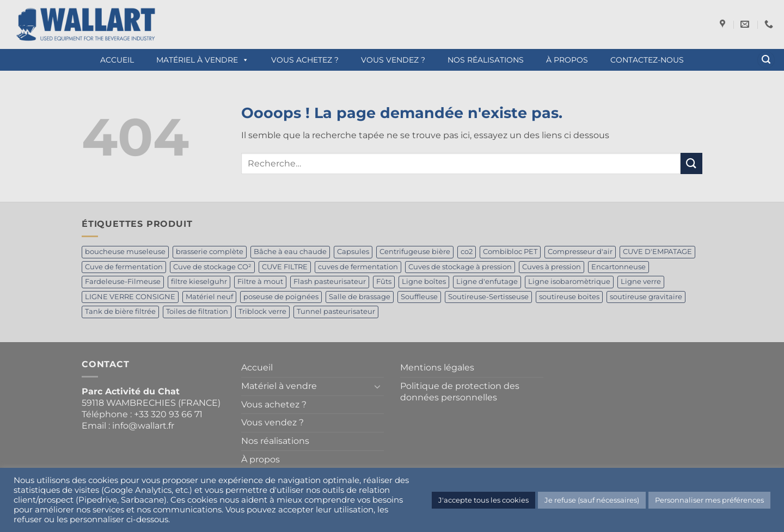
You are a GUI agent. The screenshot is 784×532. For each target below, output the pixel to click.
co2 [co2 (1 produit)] (467, 252)
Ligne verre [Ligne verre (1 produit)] (641, 282)
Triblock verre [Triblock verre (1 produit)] (262, 311)
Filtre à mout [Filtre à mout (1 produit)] (260, 282)
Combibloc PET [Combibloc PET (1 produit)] (510, 252)
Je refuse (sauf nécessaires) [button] (592, 500)
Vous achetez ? (305, 60)
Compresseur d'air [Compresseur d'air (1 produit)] (580, 252)
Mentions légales (437, 367)
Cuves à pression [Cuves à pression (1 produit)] (552, 267)
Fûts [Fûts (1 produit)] (384, 282)
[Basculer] (377, 386)
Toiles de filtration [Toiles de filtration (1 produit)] (197, 311)
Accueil (117, 60)
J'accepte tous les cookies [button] (483, 500)
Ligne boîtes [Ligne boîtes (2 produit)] (424, 282)
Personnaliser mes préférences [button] (709, 500)
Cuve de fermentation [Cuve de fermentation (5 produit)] (124, 267)
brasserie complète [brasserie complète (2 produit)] (210, 252)
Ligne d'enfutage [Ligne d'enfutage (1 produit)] (487, 282)
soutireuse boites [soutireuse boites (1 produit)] (569, 297)
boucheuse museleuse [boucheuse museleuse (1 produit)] (125, 252)
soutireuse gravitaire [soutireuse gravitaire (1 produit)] (646, 297)
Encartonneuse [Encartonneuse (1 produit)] (618, 267)
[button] (766, 60)
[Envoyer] (691, 163)
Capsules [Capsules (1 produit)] (353, 252)
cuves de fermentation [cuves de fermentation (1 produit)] (358, 267)
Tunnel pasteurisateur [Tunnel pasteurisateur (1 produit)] (336, 311)
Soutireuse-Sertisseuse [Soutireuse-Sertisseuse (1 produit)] (488, 297)
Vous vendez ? (393, 60)
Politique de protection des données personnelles (460, 392)
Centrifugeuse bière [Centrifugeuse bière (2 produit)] (415, 252)
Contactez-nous (647, 60)
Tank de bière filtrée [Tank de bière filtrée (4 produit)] (120, 311)
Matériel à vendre (203, 60)
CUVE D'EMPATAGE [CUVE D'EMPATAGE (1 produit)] (657, 252)
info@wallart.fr (143, 426)
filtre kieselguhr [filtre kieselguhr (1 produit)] (199, 282)
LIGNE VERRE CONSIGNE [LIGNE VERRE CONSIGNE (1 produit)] (130, 297)
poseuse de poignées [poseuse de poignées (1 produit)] (281, 297)
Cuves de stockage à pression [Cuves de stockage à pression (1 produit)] (460, 267)
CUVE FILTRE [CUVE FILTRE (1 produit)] (285, 267)
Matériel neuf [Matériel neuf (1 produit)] (209, 297)
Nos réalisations (486, 60)
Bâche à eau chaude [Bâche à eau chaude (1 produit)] (290, 252)
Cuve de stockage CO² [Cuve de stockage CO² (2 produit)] (212, 267)
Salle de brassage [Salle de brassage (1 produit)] (360, 297)
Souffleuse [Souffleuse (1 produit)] (419, 297)
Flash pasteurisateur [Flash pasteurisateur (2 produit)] (330, 282)
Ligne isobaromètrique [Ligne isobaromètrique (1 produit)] (569, 282)
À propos (567, 60)
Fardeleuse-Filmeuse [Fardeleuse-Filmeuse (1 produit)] (123, 282)
